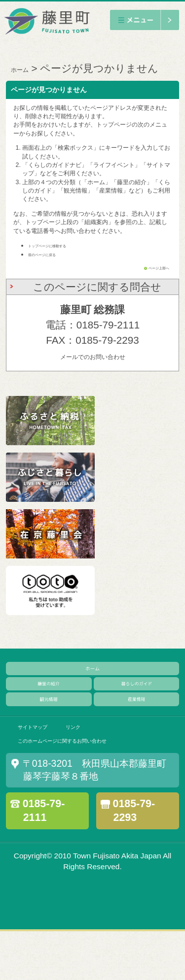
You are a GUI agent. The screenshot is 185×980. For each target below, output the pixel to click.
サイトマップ (44, 762)
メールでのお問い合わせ (92, 356)
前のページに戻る (52, 254)
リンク (103, 762)
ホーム (27, 68)
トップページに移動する (61, 245)
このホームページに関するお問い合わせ (98, 785)
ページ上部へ (151, 268)
